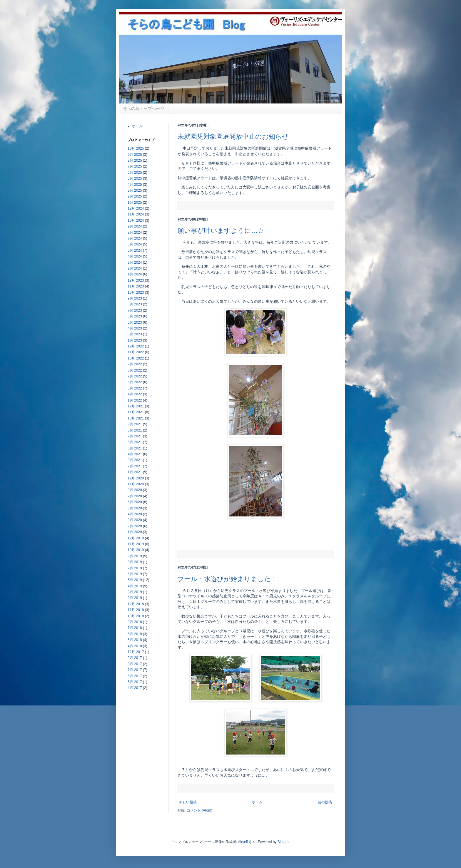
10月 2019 (136, 550)
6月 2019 (135, 574)
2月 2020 (135, 526)
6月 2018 (135, 634)
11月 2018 (136, 610)
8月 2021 (135, 430)
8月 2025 (135, 160)
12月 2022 (136, 346)
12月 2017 (136, 652)
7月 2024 (135, 238)
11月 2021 (136, 412)
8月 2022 (135, 370)
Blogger (284, 842)
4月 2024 (135, 256)
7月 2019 (135, 568)
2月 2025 (135, 196)
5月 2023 (135, 322)
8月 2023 (135, 304)
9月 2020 (135, 490)
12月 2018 (136, 604)
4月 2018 (135, 646)
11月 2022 (136, 352)
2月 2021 (135, 466)
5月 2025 (135, 178)
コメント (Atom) (199, 810)
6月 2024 (135, 244)
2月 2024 (135, 268)
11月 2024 (136, 214)
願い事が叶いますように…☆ (221, 231)
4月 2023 (135, 328)
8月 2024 (135, 233)
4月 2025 (135, 185)
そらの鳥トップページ (143, 108)
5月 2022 (135, 388)
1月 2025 (135, 203)
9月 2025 (135, 155)
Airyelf (243, 842)
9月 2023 (135, 298)
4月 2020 (135, 514)
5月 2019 (135, 580)
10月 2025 (136, 148)
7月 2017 (135, 670)
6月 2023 (135, 316)
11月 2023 (136, 286)
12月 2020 (136, 478)
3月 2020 (135, 520)
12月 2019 (136, 538)
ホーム (257, 802)
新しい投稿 (188, 802)
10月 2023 (136, 292)
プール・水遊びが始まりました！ (227, 579)
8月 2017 (135, 664)
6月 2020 (135, 502)
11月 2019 (136, 544)
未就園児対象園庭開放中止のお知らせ (233, 137)
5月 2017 (135, 682)
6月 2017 (135, 676)
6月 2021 (135, 442)
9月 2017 (135, 658)
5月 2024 (135, 250)
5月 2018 (135, 640)
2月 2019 (135, 598)
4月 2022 (135, 394)
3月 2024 (135, 262)
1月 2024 (135, 274)
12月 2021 (136, 406)
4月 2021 (135, 454)
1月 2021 (135, 472)
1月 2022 (135, 400)
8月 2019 (135, 562)
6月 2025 (135, 173)
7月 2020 (135, 496)
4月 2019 (135, 586)
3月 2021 (135, 460)
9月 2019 (135, 556)
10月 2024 (136, 220)
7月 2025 (135, 166)
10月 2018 (136, 616)
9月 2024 (135, 226)
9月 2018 (135, 622)
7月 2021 (135, 436)
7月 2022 (135, 376)
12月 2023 (136, 280)
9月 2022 (135, 364)
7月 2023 (135, 310)
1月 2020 (135, 532)
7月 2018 (135, 628)
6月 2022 (135, 382)
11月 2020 (136, 484)
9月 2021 (135, 424)
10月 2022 (136, 358)
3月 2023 (135, 334)
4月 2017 (135, 688)
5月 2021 (135, 448)
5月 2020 (135, 508)
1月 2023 (135, 340)
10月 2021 (136, 418)
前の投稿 (325, 802)
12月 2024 (136, 208)
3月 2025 (135, 190)
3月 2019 (135, 592)
